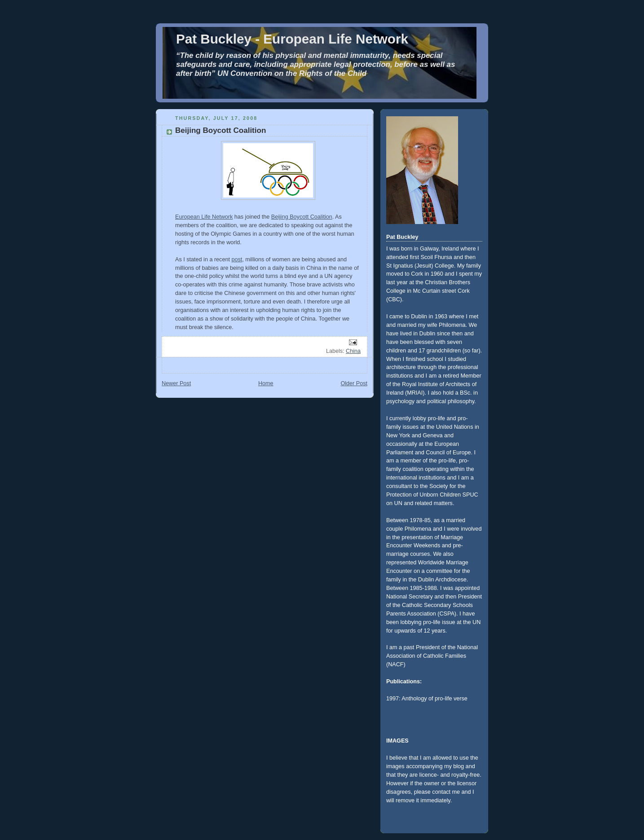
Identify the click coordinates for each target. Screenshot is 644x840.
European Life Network (204, 217)
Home (266, 383)
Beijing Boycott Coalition (302, 217)
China (353, 351)
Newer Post (176, 383)
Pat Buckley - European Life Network (292, 39)
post (237, 259)
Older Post (354, 383)
